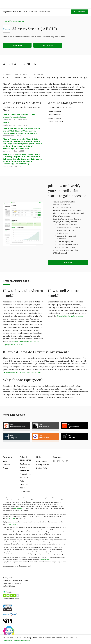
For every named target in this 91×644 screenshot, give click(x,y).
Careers (6, 465)
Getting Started (43, 465)
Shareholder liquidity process (70, 316)
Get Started (80, 12)
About (6, 461)
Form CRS (24, 484)
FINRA (10, 518)
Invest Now (17, 45)
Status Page (41, 468)
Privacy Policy (26, 474)
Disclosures (25, 464)
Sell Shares (48, 45)
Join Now (68, 262)
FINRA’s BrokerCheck (12, 524)
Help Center (42, 461)
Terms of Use (44, 560)
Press (5, 468)
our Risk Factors (20, 508)
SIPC (14, 518)
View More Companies (15, 21)
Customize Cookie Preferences (16, 641)
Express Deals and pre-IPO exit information (22, 372)
